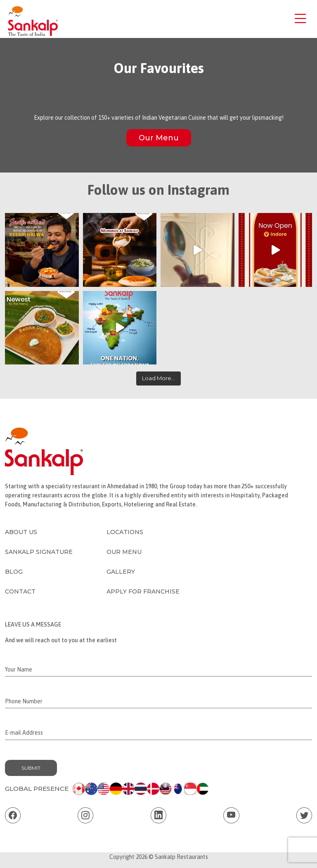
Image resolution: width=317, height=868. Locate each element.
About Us (21, 532)
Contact (20, 591)
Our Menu (159, 138)
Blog (14, 572)
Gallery (121, 572)
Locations (125, 532)
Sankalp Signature (39, 552)
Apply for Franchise (143, 591)
